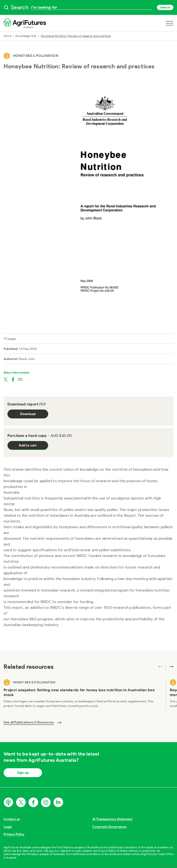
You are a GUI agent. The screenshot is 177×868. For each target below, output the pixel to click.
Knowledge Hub (26, 36)
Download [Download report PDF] (28, 414)
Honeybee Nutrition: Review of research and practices (76, 36)
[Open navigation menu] (170, 23)
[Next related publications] (170, 667)
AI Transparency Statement (112, 819)
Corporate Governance (109, 827)
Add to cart (28, 445)
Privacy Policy (14, 834)
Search (165, 7)
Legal (8, 827)
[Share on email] (20, 379)
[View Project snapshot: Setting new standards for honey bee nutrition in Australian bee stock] (83, 695)
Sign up (23, 773)
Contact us (12, 819)
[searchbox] (88, 7)
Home (7, 36)
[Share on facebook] (13, 379)
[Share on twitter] (6, 379)
